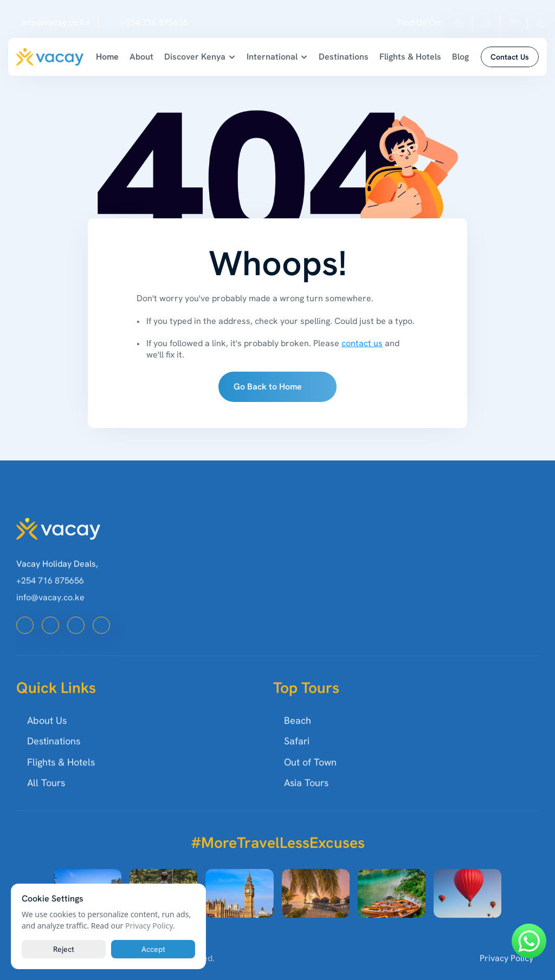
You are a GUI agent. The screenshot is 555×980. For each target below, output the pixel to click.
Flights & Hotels (410, 57)
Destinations (344, 57)
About (141, 57)
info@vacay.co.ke (56, 22)
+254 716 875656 (154, 22)
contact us (362, 343)
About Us (47, 735)
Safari (297, 756)
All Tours (46, 798)
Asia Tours (306, 798)
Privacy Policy (506, 973)
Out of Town (310, 777)
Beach (298, 735)
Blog (460, 57)
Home (107, 57)
